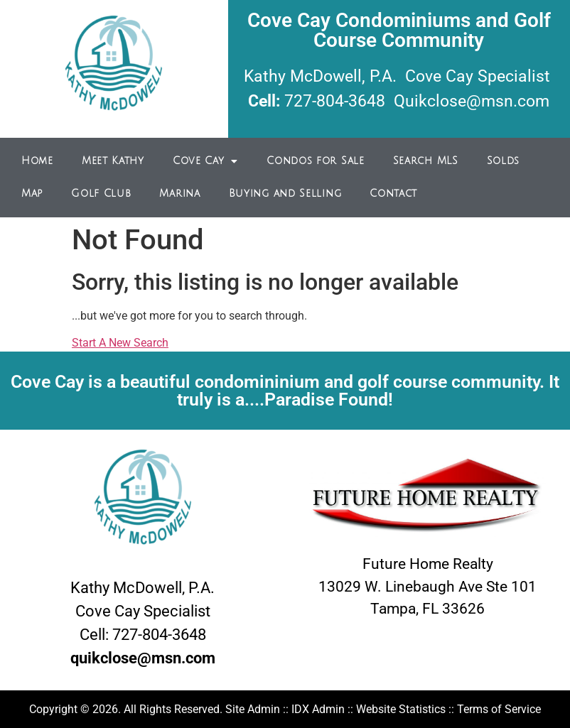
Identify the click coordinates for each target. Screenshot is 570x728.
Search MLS (426, 161)
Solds (504, 161)
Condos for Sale (316, 161)
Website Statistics (401, 709)
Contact (393, 194)
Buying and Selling (285, 194)
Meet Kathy (113, 161)
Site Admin (253, 709)
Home (37, 161)
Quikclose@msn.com (472, 101)
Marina (179, 194)
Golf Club (101, 194)
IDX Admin (318, 709)
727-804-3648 (335, 101)
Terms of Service (499, 709)
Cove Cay (205, 161)
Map (32, 194)
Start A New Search (120, 343)
